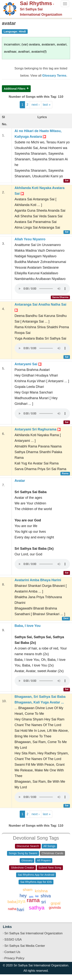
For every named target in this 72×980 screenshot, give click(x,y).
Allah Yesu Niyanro (30, 239)
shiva (46, 896)
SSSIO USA (13, 940)
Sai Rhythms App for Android (36, 875)
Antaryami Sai (28, 364)
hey (23, 896)
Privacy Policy (14, 958)
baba (12, 902)
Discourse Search (28, 846)
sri (44, 902)
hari (20, 910)
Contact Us (12, 952)
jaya (21, 901)
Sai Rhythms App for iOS (36, 882)
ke (37, 896)
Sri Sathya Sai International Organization (33, 933)
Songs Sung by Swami (23, 853)
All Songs (49, 846)
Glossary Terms (54, 76)
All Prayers (44, 860)
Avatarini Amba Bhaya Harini (38, 580)
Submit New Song (50, 867)
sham (28, 890)
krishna (41, 891)
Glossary (27, 860)
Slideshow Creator (22, 867)
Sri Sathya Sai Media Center (25, 946)
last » (47, 105)
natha (12, 909)
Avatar (20, 481)
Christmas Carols (52, 853)
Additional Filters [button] (15, 89)
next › (36, 105)
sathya (37, 908)
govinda (55, 908)
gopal (55, 903)
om (31, 897)
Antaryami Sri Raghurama (38, 429)
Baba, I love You (28, 626)
